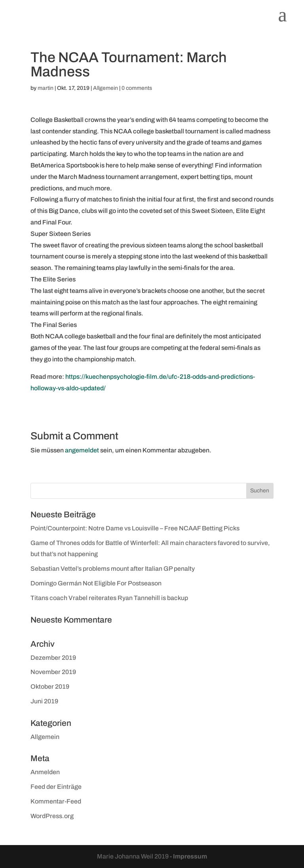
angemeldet (82, 450)
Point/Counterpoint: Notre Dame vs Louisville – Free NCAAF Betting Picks (135, 528)
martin (46, 88)
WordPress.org (52, 816)
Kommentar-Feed (56, 801)
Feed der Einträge (56, 787)
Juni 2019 (44, 701)
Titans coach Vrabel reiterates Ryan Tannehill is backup (109, 598)
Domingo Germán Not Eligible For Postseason (96, 583)
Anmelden (45, 772)
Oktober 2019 (50, 687)
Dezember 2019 (53, 658)
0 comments (137, 88)
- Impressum (188, 856)
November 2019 (53, 672)
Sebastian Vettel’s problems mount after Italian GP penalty (113, 569)
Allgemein (105, 88)
